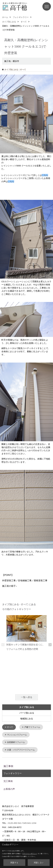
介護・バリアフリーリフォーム (21, 749)
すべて (10, 727)
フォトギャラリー (13, 773)
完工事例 (8, 781)
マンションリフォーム (17, 735)
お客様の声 (9, 788)
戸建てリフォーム (32, 727)
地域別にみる (27, 719)
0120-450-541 (15, 822)
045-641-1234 (30, 822)
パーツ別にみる (27, 713)
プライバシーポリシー (30, 854)
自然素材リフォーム (16, 742)
